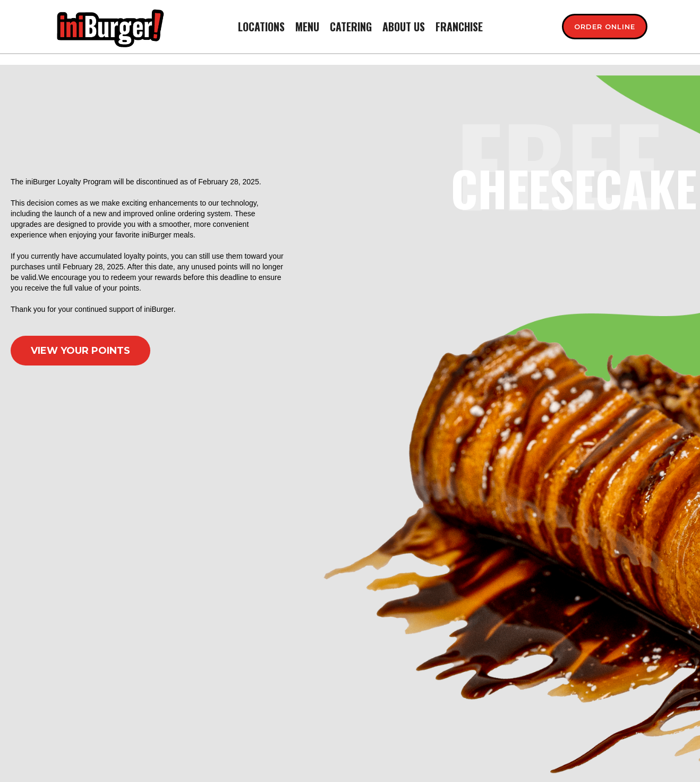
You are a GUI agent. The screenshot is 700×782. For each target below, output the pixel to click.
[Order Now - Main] (605, 27)
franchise (459, 27)
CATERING (351, 27)
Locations (261, 27)
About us (404, 27)
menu (307, 27)
